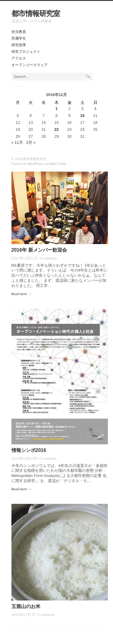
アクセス (19, 58)
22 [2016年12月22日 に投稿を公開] (56, 129)
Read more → (22, 294)
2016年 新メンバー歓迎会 (39, 250)
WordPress (35, 164)
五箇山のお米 (26, 606)
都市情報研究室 (36, 13)
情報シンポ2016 (29, 450)
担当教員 (19, 32)
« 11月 (17, 142)
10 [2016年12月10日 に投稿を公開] (82, 116)
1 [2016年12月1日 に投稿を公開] (56, 109)
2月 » (31, 142)
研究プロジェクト (26, 52)
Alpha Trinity (58, 164)
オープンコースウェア (30, 65)
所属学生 (19, 38)
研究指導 (19, 45)
